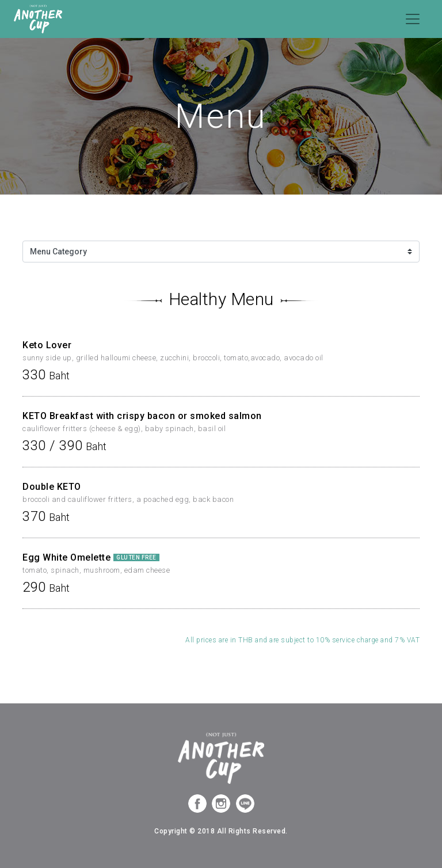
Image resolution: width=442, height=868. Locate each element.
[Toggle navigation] (413, 19)
